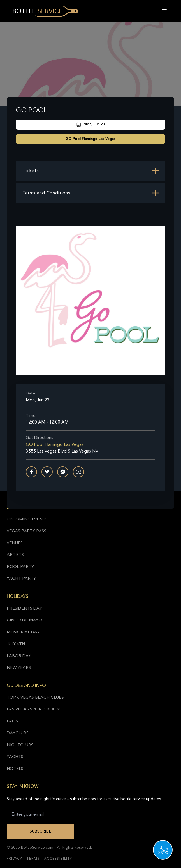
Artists (15, 555)
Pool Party (20, 567)
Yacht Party (21, 579)
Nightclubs (20, 745)
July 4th (16, 644)
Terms (33, 859)
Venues (15, 543)
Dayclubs (18, 733)
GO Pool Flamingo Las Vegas (90, 139)
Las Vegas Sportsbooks (34, 709)
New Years (19, 668)
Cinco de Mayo (24, 620)
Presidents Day (24, 609)
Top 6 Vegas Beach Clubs (35, 698)
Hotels (15, 769)
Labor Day (19, 656)
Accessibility (58, 859)
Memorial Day (23, 632)
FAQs (12, 721)
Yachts (15, 757)
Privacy (14, 859)
